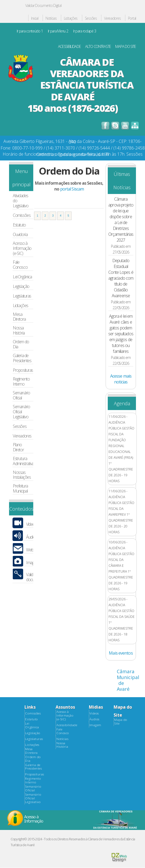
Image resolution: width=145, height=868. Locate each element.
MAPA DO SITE (126, 47)
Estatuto (19, 225)
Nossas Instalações (22, 475)
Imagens (33, 563)
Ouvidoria (20, 235)
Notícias (51, 18)
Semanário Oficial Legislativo (21, 412)
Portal (132, 18)
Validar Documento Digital (43, 5)
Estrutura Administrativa (23, 461)
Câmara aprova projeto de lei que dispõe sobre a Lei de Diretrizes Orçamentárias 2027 (121, 220)
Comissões (22, 215)
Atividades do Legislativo (20, 201)
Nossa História (19, 330)
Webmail (33, 550)
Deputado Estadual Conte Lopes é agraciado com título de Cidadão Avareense (121, 278)
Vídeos (31, 524)
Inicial (35, 18)
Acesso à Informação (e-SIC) (22, 248)
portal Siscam (72, 189)
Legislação (21, 286)
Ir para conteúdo (30, 31)
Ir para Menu (58, 31)
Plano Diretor (18, 447)
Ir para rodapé (84, 31)
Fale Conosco (20, 265)
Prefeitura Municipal (20, 489)
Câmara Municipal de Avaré (128, 680)
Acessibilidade (67, 725)
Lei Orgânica (22, 277)
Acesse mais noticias (121, 379)
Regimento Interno (21, 382)
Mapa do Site (121, 722)
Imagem (95, 725)
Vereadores (112, 18)
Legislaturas (22, 296)
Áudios (31, 537)
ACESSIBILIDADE (69, 47)
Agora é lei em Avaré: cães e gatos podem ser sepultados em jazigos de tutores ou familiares (121, 334)
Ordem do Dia (21, 344)
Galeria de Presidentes (22, 358)
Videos (94, 713)
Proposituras (23, 370)
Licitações (71, 18)
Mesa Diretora (19, 317)
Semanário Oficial (21, 395)
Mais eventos (121, 653)
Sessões (91, 18)
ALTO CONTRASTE (98, 47)
